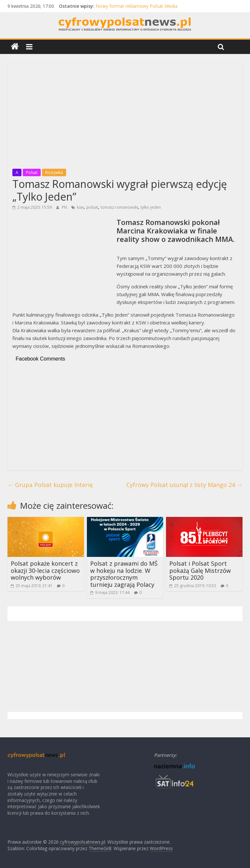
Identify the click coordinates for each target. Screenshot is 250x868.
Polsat (32, 172)
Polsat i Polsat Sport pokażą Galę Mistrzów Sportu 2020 (200, 570)
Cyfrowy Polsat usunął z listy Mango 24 (184, 485)
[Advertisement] (125, 114)
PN (65, 207)
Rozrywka (54, 172)
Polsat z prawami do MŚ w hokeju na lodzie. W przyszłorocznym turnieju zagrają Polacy (124, 574)
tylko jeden (151, 207)
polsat (92, 207)
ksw (80, 207)
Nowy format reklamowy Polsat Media (137, 6)
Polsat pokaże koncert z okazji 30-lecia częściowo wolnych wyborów (45, 570)
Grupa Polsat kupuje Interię (50, 485)
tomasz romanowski (119, 207)
